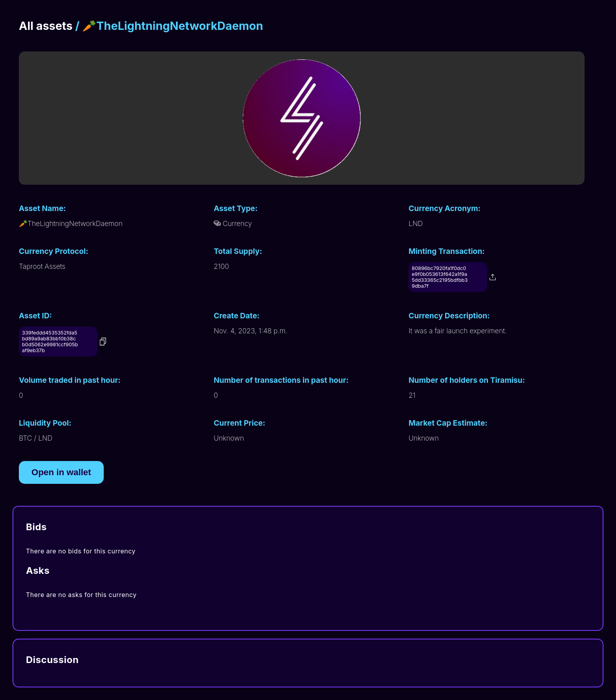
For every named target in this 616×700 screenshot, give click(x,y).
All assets (46, 26)
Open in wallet (61, 472)
